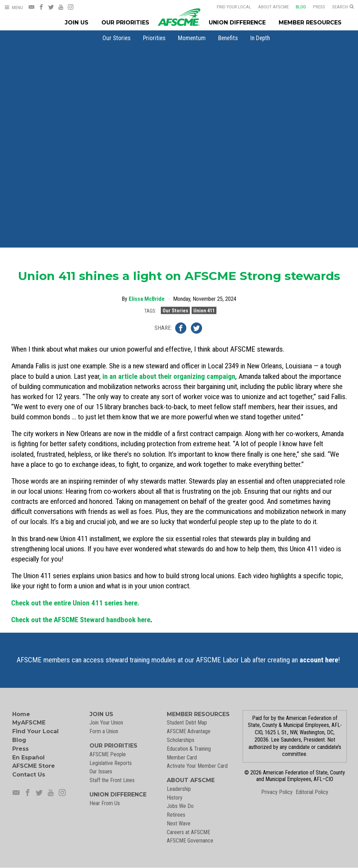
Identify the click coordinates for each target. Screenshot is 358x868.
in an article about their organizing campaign (169, 376)
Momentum (192, 38)
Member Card (182, 757)
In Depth (260, 38)
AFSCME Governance (190, 841)
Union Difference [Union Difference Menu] (237, 23)
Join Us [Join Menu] (77, 23)
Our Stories (116, 38)
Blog (301, 7)
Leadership (179, 789)
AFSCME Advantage (189, 731)
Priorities (154, 38)
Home (21, 714)
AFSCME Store (34, 766)
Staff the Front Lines (112, 780)
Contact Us (29, 775)
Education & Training (189, 749)
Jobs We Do (180, 806)
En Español (28, 757)
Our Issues (101, 771)
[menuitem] (116, 38)
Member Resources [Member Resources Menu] (310, 23)
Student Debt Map (187, 723)
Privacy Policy (277, 792)
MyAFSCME (29, 723)
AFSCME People (108, 754)
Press (319, 7)
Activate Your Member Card (197, 766)
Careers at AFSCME (188, 832)
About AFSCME (273, 7)
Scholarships (181, 740)
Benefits (228, 38)
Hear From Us (105, 803)
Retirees (176, 815)
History (175, 798)
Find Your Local (234, 7)
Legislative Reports (111, 763)
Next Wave (179, 823)
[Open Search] (343, 7)
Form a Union (104, 731)
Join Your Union (106, 723)
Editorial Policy (312, 792)
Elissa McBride (147, 298)
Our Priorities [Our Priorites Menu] (125, 23)
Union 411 (204, 309)
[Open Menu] (14, 8)
